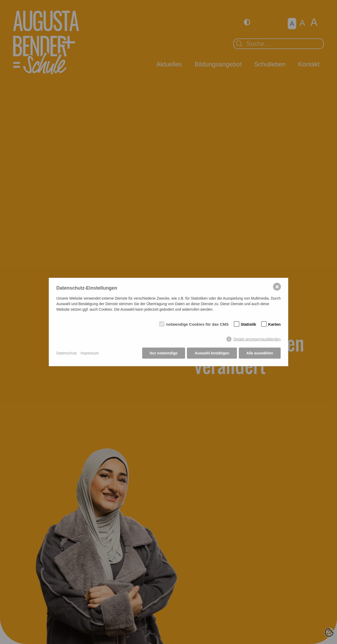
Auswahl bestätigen (212, 353)
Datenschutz (67, 353)
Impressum (90, 353)
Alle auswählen (260, 353)
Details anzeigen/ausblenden (257, 339)
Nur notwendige (164, 353)
